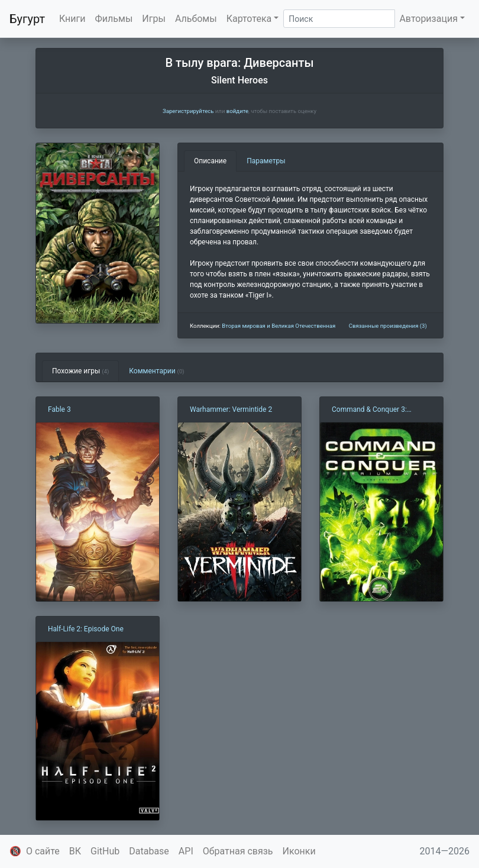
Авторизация (428, 19)
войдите (237, 111)
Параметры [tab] (266, 161)
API (186, 851)
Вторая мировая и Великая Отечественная (279, 326)
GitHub (105, 851)
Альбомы (196, 19)
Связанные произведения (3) (388, 326)
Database (149, 851)
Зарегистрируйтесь (188, 111)
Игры (154, 19)
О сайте (43, 851)
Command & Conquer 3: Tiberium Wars (369, 410)
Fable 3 (59, 409)
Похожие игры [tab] (80, 371)
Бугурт (27, 19)
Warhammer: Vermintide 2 (231, 409)
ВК (75, 851)
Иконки (299, 851)
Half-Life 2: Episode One (86, 629)
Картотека (249, 19)
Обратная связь (238, 851)
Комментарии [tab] (156, 371)
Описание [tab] (210, 161)
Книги (72, 19)
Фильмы (114, 19)
